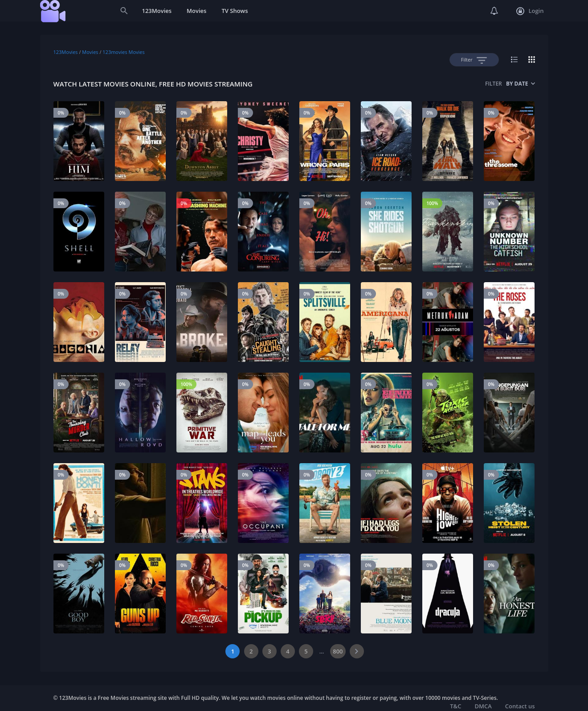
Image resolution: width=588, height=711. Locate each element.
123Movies (157, 11)
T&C (455, 706)
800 (338, 651)
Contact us (520, 706)
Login (530, 11)
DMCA (483, 706)
